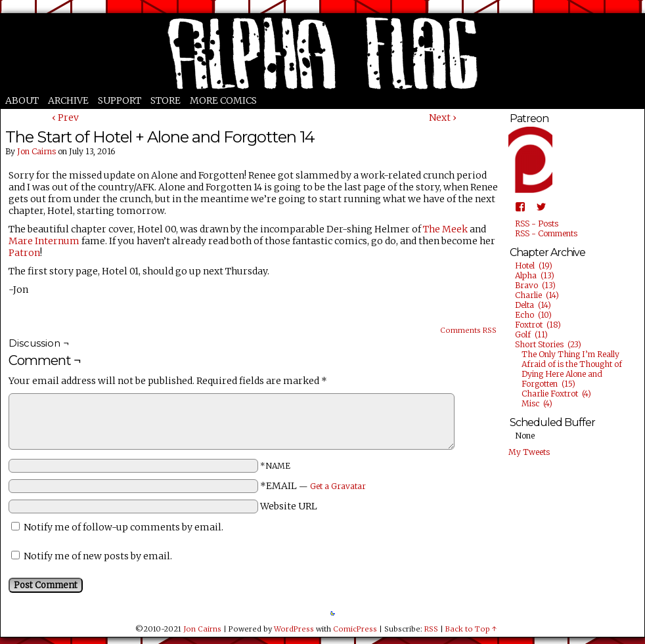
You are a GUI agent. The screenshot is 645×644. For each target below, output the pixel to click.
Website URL (289, 506)
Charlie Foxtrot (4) (556, 394)
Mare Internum (44, 241)
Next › (443, 118)
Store (166, 100)
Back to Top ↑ (471, 629)
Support (120, 100)
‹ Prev (65, 118)
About (22, 100)
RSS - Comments (546, 233)
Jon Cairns (36, 151)
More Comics (223, 100)
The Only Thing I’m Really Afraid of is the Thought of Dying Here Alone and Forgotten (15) (572, 369)
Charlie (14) (537, 295)
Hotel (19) (534, 266)
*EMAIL (313, 486)
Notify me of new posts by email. (98, 556)
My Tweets (529, 452)
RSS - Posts (537, 224)
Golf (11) (531, 334)
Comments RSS (468, 330)
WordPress (294, 629)
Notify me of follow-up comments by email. (123, 527)
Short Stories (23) (548, 344)
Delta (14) (533, 305)
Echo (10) (533, 315)
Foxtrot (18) (538, 325)
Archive (68, 100)
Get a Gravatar (338, 486)
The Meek (445, 229)
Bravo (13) (535, 285)
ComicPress (355, 629)
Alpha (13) (535, 275)
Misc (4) (537, 403)
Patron (24, 253)
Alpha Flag (322, 53)
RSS (431, 629)
